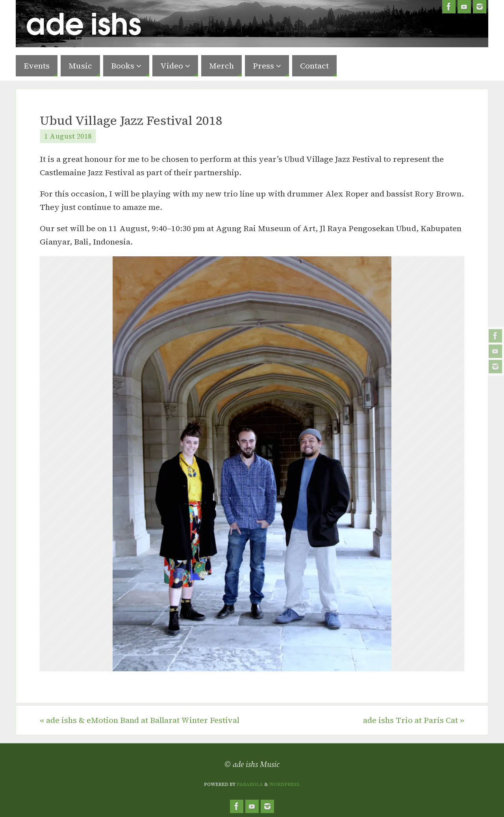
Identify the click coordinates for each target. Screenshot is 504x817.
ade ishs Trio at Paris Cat (414, 720)
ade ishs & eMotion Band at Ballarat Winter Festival (140, 720)
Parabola (250, 784)
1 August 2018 (68, 136)
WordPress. (285, 784)
